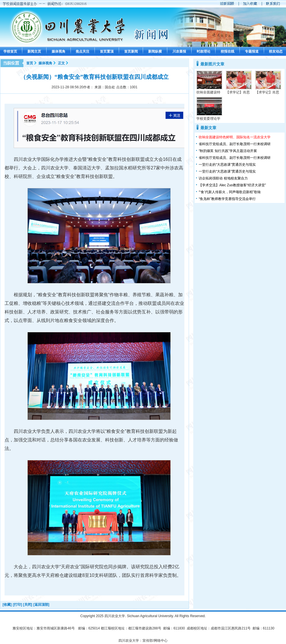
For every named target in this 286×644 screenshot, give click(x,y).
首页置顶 (107, 51)
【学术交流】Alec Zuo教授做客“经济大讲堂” (232, 185)
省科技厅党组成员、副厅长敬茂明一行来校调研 (235, 144)
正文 (61, 63)
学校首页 (10, 51)
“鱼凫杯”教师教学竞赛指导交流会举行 (227, 199)
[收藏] (7, 605)
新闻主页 (34, 51)
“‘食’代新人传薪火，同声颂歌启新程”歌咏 (230, 192)
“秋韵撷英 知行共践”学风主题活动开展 (228, 151)
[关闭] (28, 605)
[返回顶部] (41, 605)
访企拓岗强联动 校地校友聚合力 (223, 178)
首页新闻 (131, 51)
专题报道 (252, 51)
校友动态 (276, 51)
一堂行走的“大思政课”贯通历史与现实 (227, 165)
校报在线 (227, 51)
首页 (30, 63)
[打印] (17, 605)
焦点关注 (82, 51)
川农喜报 (179, 51)
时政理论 (204, 51)
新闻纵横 (155, 51)
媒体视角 (59, 51)
